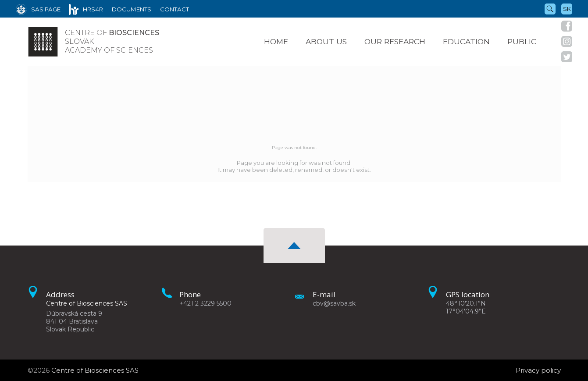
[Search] (550, 8)
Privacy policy (538, 370)
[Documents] (132, 9)
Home (276, 41)
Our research (395, 41)
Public (522, 41)
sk (567, 9)
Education (466, 41)
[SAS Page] (38, 9)
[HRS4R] (86, 9)
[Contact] (175, 9)
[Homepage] (43, 42)
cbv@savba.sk (334, 303)
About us (326, 41)
